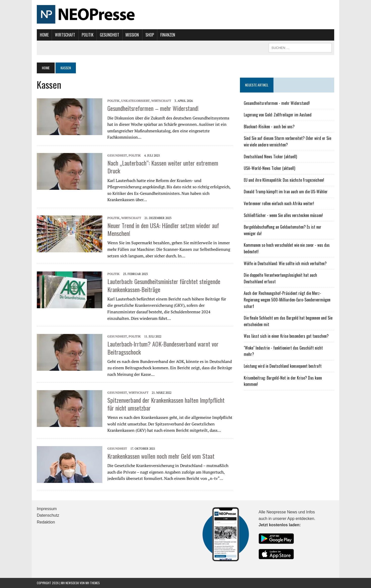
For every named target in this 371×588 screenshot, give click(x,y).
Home (44, 35)
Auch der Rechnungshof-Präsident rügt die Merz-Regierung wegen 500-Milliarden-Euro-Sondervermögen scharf (287, 300)
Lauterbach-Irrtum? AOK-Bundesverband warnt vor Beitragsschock (163, 348)
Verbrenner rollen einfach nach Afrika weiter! (279, 203)
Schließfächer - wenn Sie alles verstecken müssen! (283, 215)
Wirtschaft (65, 35)
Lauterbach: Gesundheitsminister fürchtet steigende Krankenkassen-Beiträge (164, 285)
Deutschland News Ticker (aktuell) (270, 157)
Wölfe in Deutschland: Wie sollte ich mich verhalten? (285, 263)
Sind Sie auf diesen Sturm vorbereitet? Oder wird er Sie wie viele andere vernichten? (287, 141)
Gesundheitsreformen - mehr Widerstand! (277, 103)
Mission (132, 35)
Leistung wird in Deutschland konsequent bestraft (283, 366)
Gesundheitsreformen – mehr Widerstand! (153, 108)
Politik (88, 35)
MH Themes (93, 583)
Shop (150, 35)
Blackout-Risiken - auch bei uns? (269, 127)
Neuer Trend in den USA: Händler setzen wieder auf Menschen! (163, 229)
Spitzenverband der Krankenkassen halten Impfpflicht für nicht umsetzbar (166, 404)
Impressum (47, 509)
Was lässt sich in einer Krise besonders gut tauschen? (286, 336)
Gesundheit (110, 35)
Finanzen (168, 35)
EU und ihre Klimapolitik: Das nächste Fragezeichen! (284, 180)
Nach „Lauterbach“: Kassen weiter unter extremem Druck (163, 167)
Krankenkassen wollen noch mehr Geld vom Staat (161, 456)
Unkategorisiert (135, 101)
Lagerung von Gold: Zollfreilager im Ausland (278, 115)
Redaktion (46, 522)
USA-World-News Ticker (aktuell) (269, 168)
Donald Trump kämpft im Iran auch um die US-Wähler (286, 192)
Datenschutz (48, 515)
